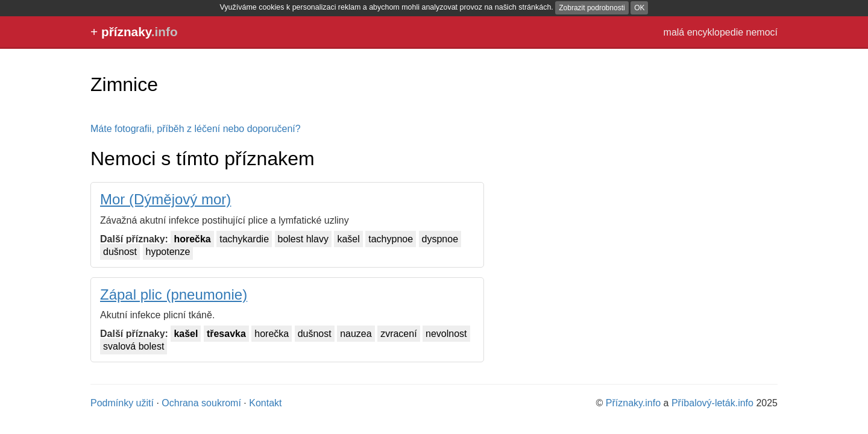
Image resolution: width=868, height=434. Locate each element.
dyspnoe (440, 239)
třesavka (226, 334)
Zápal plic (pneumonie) (174, 294)
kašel (348, 239)
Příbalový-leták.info (712, 403)
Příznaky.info (633, 403)
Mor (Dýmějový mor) (165, 199)
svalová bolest (134, 346)
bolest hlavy (303, 239)
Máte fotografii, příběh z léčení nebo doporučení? (196, 129)
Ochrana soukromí (201, 403)
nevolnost (446, 334)
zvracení (398, 334)
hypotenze (168, 252)
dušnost (120, 252)
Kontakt (265, 403)
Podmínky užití (122, 403)
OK (639, 8)
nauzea (356, 334)
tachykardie (244, 239)
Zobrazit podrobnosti (592, 8)
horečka (192, 239)
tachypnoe (391, 239)
